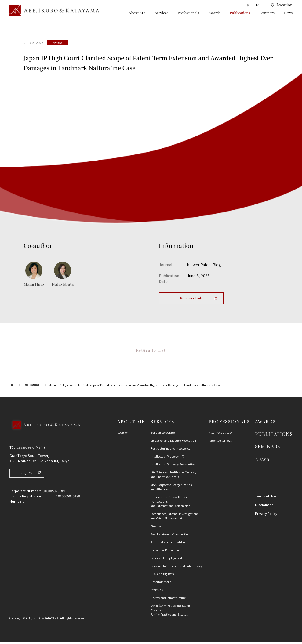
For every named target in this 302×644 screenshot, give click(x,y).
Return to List (151, 351)
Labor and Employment (166, 560)
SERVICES (162, 424)
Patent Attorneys (220, 443)
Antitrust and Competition (169, 545)
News (288, 13)
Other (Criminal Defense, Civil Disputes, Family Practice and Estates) (170, 612)
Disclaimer (264, 507)
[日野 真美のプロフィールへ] (34, 275)
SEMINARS (267, 449)
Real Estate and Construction (170, 537)
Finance (156, 529)
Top (12, 387)
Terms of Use (266, 498)
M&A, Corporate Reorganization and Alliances (171, 489)
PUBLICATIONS (274, 436)
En (258, 5)
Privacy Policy (266, 516)
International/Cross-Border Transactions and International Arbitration (170, 504)
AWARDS (265, 424)
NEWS (262, 461)
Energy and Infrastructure (168, 600)
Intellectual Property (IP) (167, 459)
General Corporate (163, 435)
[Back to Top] (45, 434)
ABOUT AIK (131, 424)
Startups (157, 592)
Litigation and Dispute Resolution (173, 443)
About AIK (137, 13)
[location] (279, 5)
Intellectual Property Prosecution (173, 467)
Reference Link (199, 298)
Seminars (267, 13)
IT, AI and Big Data (162, 576)
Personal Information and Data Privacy (176, 568)
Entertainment (161, 584)
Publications (240, 13)
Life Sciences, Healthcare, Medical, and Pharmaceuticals (173, 477)
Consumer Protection (165, 552)
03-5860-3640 (27, 450)
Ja (249, 5)
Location (123, 435)
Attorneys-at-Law (220, 435)
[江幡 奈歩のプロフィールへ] (63, 275)
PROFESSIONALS (229, 424)
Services (161, 13)
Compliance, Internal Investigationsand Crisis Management (175, 518)
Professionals (188, 13)
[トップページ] (54, 11)
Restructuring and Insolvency (170, 451)
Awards (215, 13)
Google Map (33, 476)
